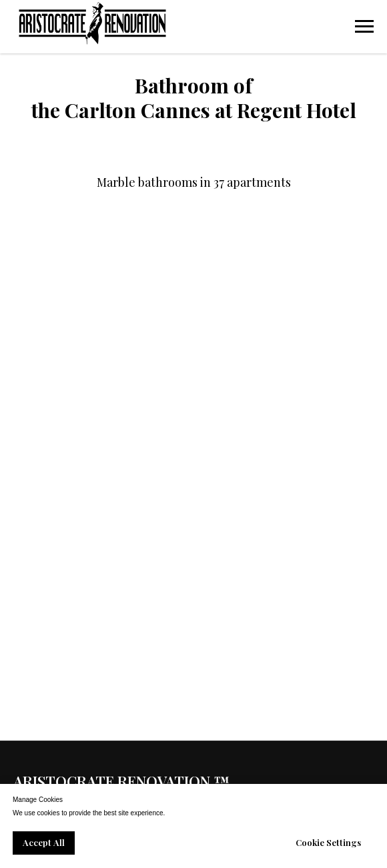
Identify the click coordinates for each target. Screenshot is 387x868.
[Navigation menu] (364, 27)
